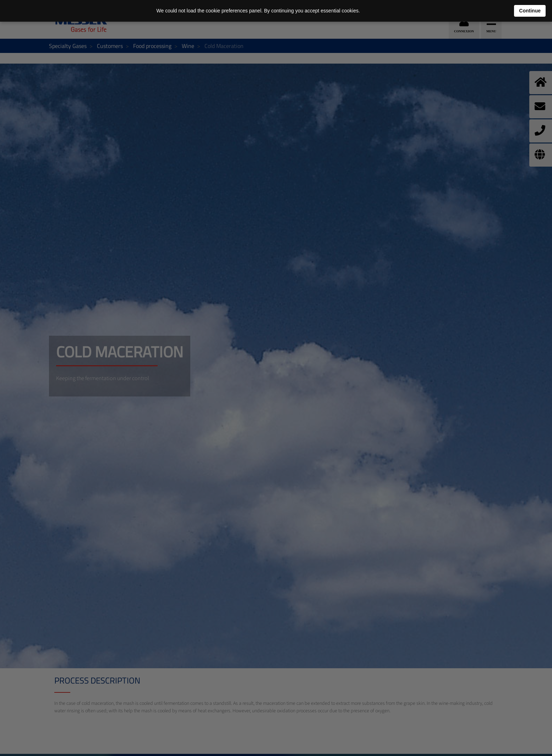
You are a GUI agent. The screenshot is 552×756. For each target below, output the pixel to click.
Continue (530, 11)
